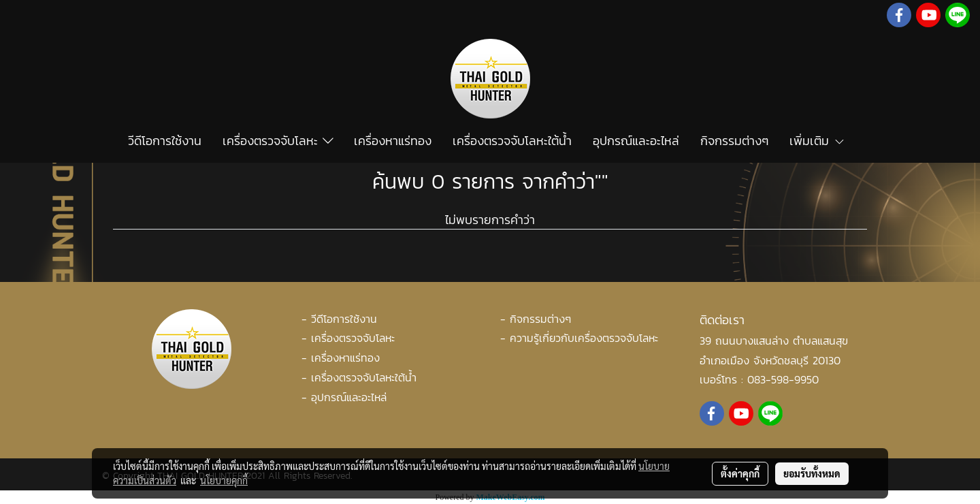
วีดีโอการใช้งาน (165, 141)
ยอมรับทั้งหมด (812, 473)
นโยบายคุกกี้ (224, 480)
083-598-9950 (783, 379)
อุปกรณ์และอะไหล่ (636, 141)
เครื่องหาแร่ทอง (393, 141)
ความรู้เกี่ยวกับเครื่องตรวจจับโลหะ (584, 338)
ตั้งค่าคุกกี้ (740, 473)
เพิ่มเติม (817, 141)
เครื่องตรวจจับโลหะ (278, 141)
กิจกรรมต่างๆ (734, 141)
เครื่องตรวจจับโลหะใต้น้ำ (512, 141)
